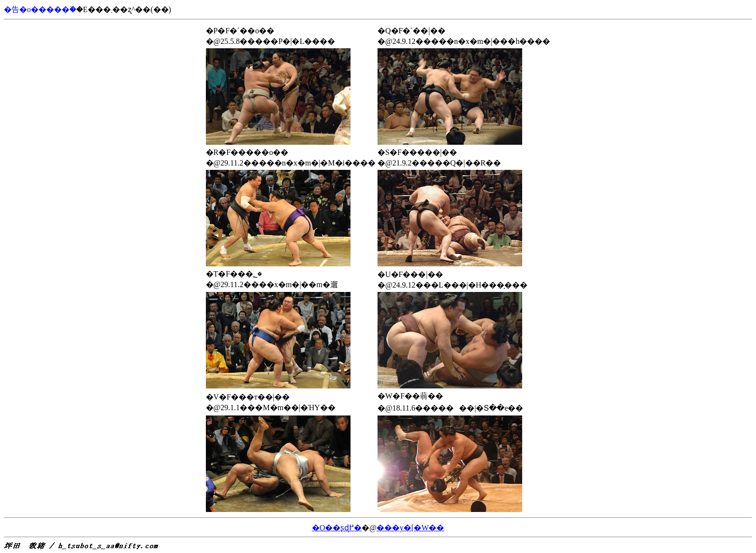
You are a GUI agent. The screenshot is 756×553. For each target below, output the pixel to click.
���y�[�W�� (410, 528)
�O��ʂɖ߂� (337, 528)
